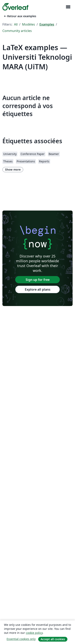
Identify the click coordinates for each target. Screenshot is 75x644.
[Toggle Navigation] (68, 7)
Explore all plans (38, 289)
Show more (13, 169)
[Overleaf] (15, 7)
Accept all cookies (53, 639)
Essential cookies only (21, 639)
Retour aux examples (20, 16)
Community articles (17, 31)
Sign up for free (38, 280)
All (16, 24)
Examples (47, 24)
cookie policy (34, 633)
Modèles (28, 24)
